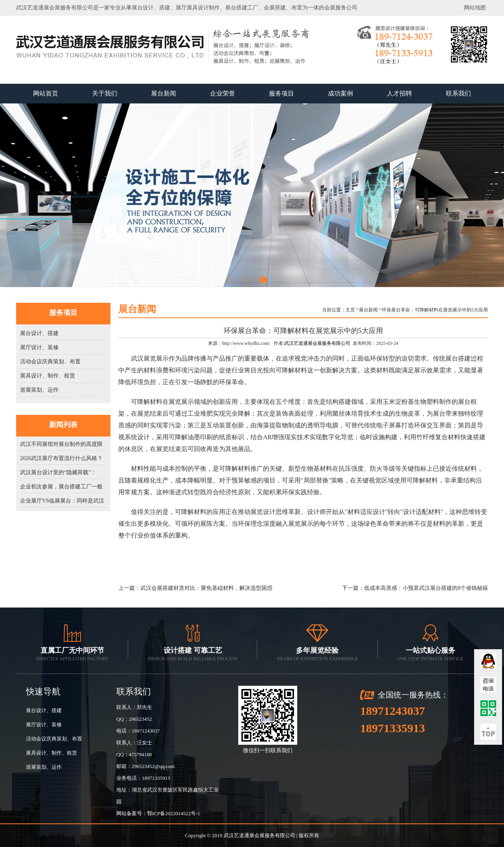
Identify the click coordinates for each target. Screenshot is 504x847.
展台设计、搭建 (39, 333)
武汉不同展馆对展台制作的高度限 (61, 444)
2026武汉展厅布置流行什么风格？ (61, 458)
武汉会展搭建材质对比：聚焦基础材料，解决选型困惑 (206, 588)
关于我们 (105, 93)
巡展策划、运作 (39, 390)
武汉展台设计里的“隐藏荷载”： (58, 472)
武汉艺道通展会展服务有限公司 (317, 343)
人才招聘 (399, 93)
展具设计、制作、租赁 (48, 376)
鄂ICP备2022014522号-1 (174, 813)
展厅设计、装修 (39, 347)
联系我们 (458, 93)
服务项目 (281, 93)
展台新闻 (164, 93)
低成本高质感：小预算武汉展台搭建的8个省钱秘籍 (426, 588)
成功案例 (340, 93)
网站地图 (475, 8)
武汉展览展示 (150, 358)
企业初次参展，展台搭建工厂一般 (61, 487)
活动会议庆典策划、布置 (50, 362)
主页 (350, 310)
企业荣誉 (223, 93)
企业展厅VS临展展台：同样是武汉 (62, 501)
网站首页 (46, 93)
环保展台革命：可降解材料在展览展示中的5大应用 (435, 310)
